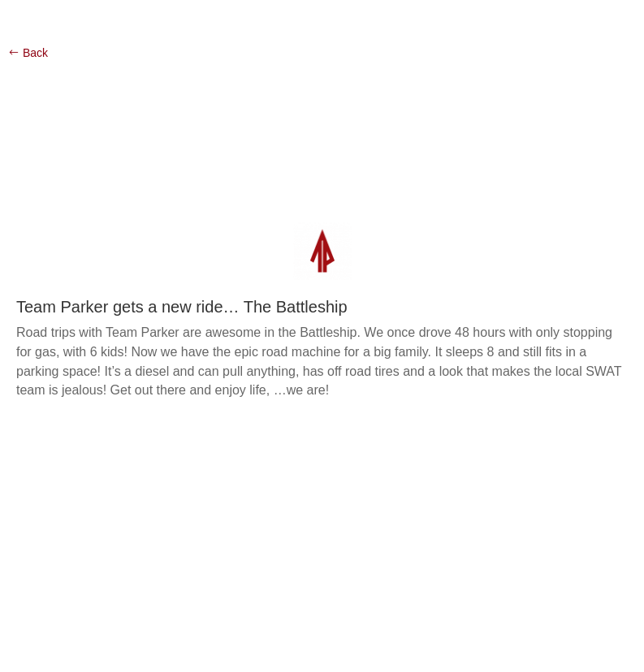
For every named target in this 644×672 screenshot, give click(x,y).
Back (35, 53)
